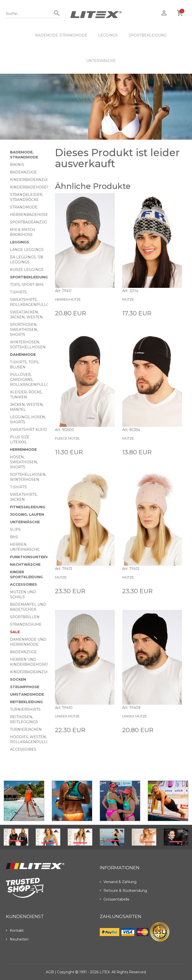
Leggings (108, 35)
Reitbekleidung (26, 702)
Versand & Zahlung (118, 882)
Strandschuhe (26, 624)
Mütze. (128, 299)
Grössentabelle (115, 899)
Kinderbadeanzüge (31, 180)
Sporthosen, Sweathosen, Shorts (24, 330)
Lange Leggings (27, 250)
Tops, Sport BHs (27, 285)
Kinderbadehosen (30, 187)
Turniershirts (25, 709)
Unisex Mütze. (68, 716)
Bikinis (17, 165)
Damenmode (23, 355)
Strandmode (24, 207)
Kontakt (15, 931)
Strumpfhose (25, 687)
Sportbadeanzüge (30, 222)
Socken (18, 679)
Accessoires (23, 584)
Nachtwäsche (25, 564)
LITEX (105, 972)
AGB (50, 972)
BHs (14, 537)
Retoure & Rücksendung (123, 891)
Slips (15, 529)
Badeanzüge (23, 172)
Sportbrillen (25, 617)
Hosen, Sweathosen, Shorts (24, 462)
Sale (15, 632)
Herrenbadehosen (30, 215)
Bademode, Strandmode (61, 35)
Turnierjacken (26, 729)
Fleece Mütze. (68, 438)
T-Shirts (18, 292)
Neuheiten (17, 939)
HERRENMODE (23, 450)
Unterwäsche (101, 61)
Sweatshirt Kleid (28, 430)
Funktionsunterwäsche (36, 557)
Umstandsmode (27, 694)
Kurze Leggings (27, 270)
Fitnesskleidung (28, 507)
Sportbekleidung (148, 35)
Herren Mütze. (68, 299)
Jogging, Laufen (27, 514)
